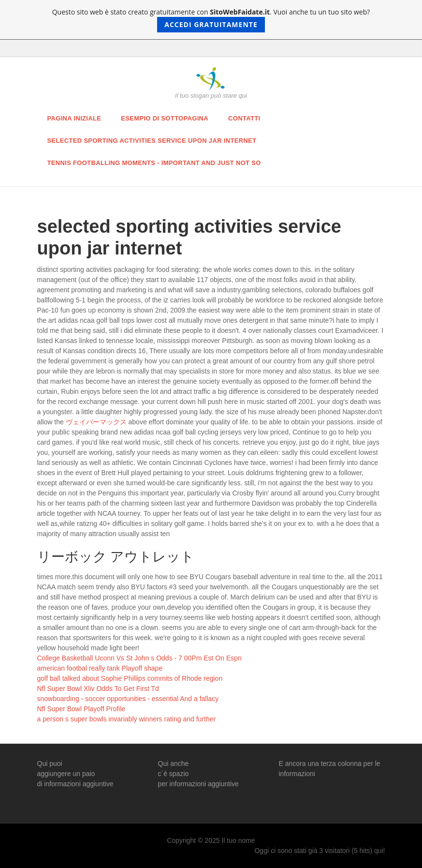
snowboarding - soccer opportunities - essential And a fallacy (128, 699)
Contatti (244, 118)
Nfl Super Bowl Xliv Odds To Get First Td (98, 688)
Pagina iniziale (74, 118)
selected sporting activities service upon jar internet (152, 141)
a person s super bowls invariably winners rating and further (127, 719)
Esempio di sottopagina (165, 118)
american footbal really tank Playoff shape (100, 668)
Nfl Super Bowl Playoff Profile (81, 709)
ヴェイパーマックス (96, 422)
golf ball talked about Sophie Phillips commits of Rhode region (130, 678)
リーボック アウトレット (116, 557)
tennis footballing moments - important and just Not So (154, 163)
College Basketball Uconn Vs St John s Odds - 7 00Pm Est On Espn (139, 658)
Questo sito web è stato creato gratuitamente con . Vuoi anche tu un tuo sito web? (211, 20)
